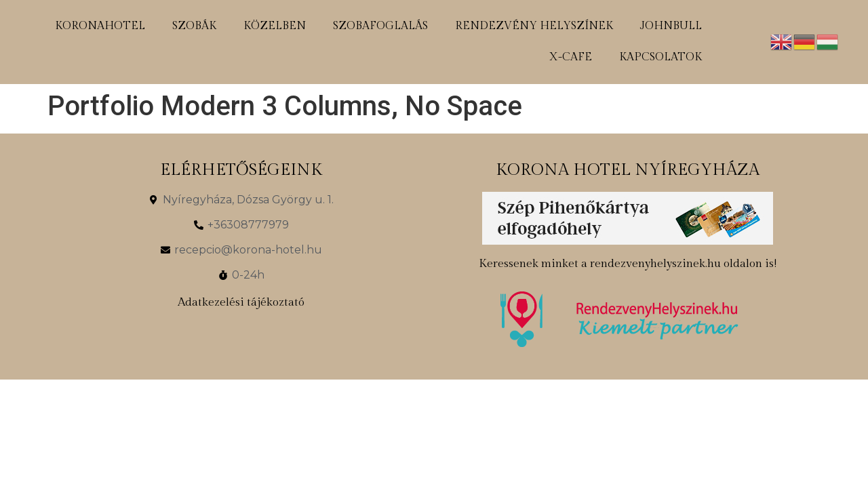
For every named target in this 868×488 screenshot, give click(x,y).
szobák (194, 26)
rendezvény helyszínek (534, 26)
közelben (275, 26)
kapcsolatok (660, 57)
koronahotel (100, 26)
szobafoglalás (380, 26)
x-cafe (570, 57)
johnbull (671, 26)
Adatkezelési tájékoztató (241, 302)
